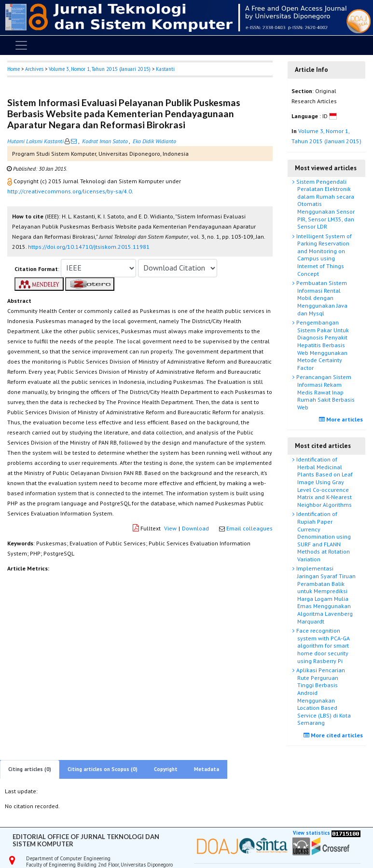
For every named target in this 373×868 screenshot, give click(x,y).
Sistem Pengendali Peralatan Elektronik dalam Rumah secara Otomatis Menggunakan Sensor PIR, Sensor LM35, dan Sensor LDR (325, 204)
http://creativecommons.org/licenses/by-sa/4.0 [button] (69, 191)
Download (195, 528)
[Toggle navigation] (21, 45)
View (170, 528)
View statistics (311, 833)
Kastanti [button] (165, 69)
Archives (34, 69)
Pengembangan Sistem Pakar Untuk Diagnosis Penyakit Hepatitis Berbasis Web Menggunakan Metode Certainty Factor (322, 345)
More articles (342, 419)
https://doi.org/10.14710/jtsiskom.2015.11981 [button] (89, 247)
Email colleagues (249, 528)
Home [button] (14, 69)
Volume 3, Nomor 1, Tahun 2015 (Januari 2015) (100, 69)
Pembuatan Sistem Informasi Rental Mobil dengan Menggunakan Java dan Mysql (321, 298)
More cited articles (334, 735)
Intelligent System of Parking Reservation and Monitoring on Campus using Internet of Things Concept (323, 255)
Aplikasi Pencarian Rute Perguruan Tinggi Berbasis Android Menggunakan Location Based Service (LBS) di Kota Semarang (323, 696)
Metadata (207, 769)
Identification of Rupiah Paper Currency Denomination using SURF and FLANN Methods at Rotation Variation (323, 536)
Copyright (166, 769)
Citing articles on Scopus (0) (103, 769)
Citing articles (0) (30, 769)
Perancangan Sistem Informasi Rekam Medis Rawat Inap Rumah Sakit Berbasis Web (325, 392)
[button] (10, 181)
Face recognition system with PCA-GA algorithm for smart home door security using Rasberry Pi (322, 645)
